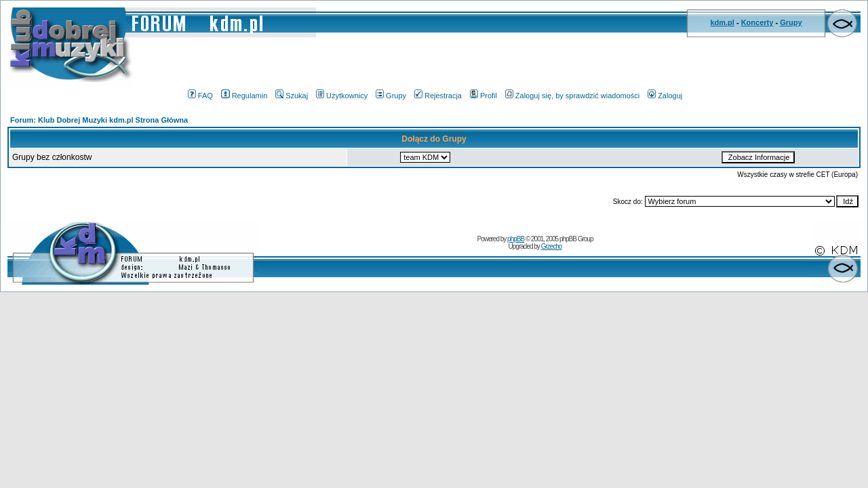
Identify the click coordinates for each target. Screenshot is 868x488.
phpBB (516, 239)
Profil (484, 96)
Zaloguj (665, 96)
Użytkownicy (342, 96)
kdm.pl (722, 22)
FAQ (200, 96)
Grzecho (552, 246)
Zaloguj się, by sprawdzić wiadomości (572, 96)
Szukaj (292, 96)
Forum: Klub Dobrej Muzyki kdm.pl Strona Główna (99, 120)
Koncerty (757, 22)
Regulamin (244, 96)
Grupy (791, 22)
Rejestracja (438, 96)
